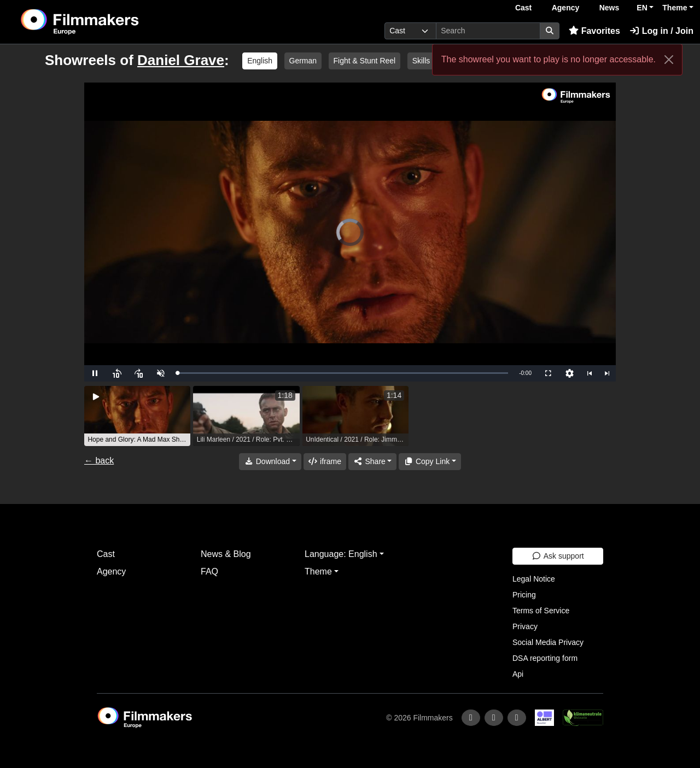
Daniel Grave (181, 60)
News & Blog (226, 554)
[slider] (343, 373)
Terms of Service (541, 611)
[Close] (669, 60)
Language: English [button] (341, 554)
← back (99, 461)
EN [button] (642, 8)
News (609, 8)
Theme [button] (675, 8)
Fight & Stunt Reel (365, 61)
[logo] (107, 22)
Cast (523, 8)
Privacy (525, 626)
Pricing (524, 595)
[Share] (372, 462)
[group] (137, 416)
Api (518, 674)
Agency (566, 8)
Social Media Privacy (548, 642)
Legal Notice (534, 579)
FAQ (209, 571)
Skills (421, 61)
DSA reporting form (545, 658)
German (303, 61)
